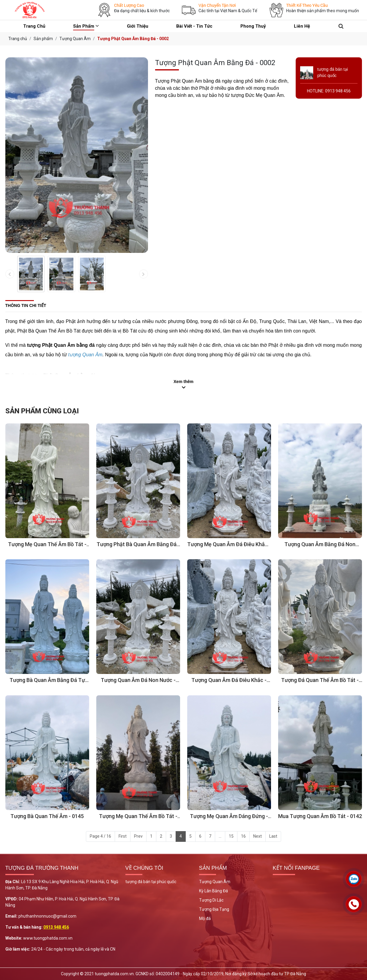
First (123, 836)
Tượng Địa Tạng (214, 909)
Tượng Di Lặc (211, 900)
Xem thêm (183, 382)
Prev (138, 836)
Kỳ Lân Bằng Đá (214, 891)
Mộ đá (205, 918)
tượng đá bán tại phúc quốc (151, 882)
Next (257, 836)
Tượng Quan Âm (215, 882)
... (220, 836)
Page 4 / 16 (100, 836)
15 (231, 836)
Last (273, 836)
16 (243, 836)
